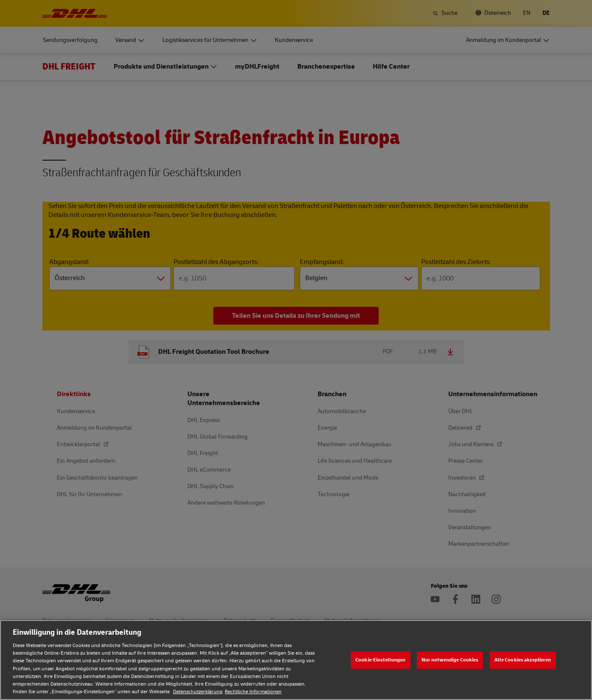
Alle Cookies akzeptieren (523, 660)
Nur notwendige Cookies (450, 660)
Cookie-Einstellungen (380, 660)
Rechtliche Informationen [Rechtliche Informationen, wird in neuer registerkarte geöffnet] (253, 692)
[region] (296, 660)
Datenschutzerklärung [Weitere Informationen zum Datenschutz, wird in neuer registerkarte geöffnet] (198, 692)
